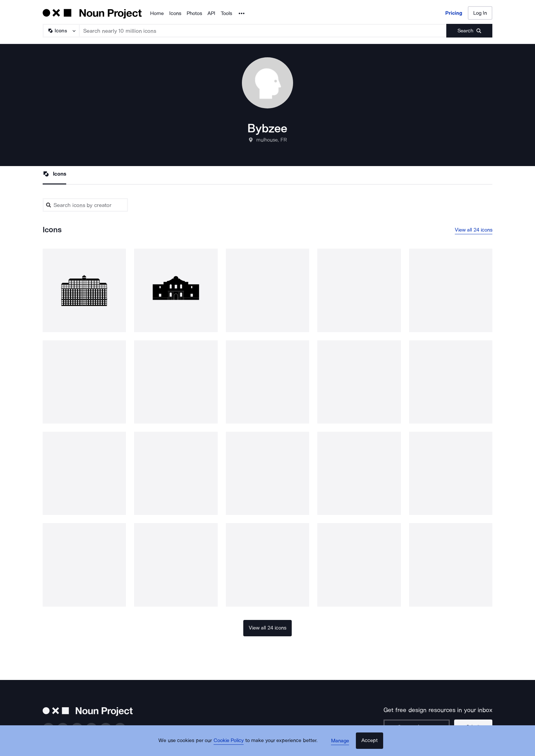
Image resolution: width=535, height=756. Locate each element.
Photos (194, 13)
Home (157, 13)
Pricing (454, 13)
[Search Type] (61, 31)
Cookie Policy (231, 744)
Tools (226, 13)
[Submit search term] (469, 31)
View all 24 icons (474, 230)
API (211, 13)
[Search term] (263, 31)
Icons (175, 13)
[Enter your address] (419, 727)
